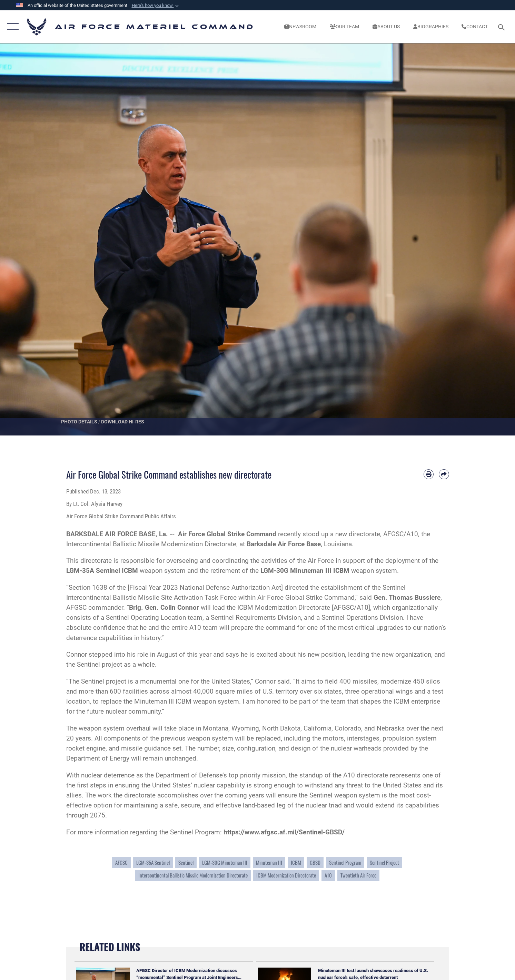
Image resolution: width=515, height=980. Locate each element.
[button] (156, 6)
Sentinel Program (345, 863)
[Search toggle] (502, 27)
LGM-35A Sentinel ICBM (102, 571)
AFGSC (121, 863)
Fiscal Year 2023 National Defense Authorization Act (205, 587)
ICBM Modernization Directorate (286, 875)
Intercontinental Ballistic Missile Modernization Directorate (193, 875)
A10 (328, 875)
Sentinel (186, 863)
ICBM (296, 863)
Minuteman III (269, 863)
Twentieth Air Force (358, 875)
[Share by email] (444, 474)
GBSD (315, 863)
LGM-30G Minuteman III (225, 863)
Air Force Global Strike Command (227, 534)
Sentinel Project (384, 863)
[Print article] (429, 474)
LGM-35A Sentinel (153, 863)
